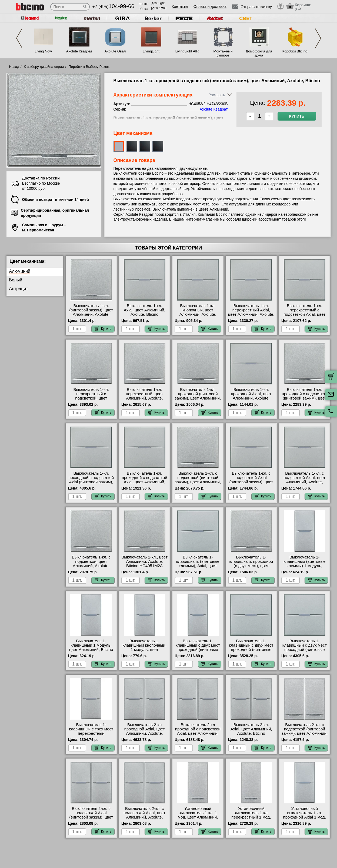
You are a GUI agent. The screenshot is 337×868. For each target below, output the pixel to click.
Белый (16, 280)
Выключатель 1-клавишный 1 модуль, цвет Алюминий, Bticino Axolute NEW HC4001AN (91, 647)
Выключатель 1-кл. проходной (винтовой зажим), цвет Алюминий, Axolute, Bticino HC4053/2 (198, 398)
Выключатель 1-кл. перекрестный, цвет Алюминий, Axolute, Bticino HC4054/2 (145, 396)
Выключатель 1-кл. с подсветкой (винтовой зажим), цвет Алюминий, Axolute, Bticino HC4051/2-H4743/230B (198, 482)
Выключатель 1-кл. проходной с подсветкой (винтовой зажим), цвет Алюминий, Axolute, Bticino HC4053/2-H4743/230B (305, 400)
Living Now (43, 51)
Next (318, 38)
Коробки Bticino (295, 51)
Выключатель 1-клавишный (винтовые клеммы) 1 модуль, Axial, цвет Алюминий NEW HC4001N (305, 566)
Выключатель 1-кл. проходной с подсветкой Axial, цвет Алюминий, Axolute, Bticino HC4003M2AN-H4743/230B (145, 484)
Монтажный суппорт (223, 53)
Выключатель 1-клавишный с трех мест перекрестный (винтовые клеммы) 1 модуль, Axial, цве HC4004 (91, 736)
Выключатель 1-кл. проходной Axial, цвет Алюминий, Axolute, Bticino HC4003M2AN (251, 396)
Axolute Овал (115, 51)
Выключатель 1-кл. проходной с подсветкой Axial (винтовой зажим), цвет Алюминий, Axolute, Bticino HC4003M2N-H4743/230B (91, 484)
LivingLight (151, 51)
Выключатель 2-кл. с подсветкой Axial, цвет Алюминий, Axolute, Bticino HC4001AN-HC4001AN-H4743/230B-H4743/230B (144, 819)
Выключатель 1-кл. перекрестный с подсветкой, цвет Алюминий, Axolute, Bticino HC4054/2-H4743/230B (91, 400)
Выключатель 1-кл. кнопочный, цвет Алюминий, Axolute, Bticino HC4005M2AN (198, 312)
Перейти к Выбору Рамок (89, 67)
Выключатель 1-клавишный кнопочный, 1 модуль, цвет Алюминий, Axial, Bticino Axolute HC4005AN (145, 650)
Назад (14, 67)
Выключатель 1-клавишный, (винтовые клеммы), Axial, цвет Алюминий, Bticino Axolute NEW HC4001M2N (198, 568)
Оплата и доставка (210, 6)
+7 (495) (114, 7)
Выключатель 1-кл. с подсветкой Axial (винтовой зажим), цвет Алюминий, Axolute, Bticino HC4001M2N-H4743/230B (251, 484)
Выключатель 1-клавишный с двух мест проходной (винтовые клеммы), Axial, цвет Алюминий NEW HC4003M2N (251, 652)
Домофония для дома (259, 53)
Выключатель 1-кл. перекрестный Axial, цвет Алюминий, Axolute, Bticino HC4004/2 (251, 312)
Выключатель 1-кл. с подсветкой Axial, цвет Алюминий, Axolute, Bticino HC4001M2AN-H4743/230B (305, 482)
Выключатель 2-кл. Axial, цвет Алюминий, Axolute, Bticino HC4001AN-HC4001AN (251, 731)
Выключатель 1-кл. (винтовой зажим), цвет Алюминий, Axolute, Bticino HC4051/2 (91, 312)
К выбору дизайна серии (44, 67)
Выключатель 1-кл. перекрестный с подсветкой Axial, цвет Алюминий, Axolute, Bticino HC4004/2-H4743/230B (305, 317)
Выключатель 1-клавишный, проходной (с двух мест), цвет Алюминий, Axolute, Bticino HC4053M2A (251, 566)
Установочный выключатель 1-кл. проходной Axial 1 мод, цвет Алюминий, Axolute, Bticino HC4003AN (304, 817)
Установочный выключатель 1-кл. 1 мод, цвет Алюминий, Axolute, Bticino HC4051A (198, 817)
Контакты (180, 6)
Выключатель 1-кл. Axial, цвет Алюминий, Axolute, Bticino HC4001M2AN (145, 312)
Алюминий (20, 271)
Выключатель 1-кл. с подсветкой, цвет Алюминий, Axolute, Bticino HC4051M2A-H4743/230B (91, 566)
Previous (19, 38)
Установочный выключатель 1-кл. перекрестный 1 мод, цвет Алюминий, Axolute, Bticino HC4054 (251, 817)
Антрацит (19, 289)
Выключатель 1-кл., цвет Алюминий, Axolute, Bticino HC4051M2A (144, 561)
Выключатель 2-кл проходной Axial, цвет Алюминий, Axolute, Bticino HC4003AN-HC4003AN (145, 733)
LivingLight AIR (187, 51)
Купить (297, 116)
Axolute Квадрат (79, 51)
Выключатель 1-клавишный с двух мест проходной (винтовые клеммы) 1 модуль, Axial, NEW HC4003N (198, 650)
